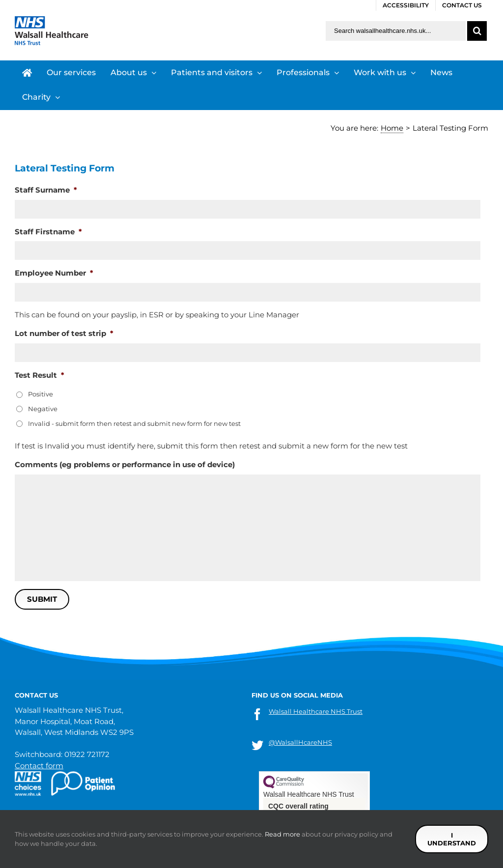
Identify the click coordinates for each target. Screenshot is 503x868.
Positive (41, 394)
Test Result (40, 375)
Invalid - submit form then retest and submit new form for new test (134, 423)
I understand (452, 839)
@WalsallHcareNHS (300, 742)
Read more (282, 834)
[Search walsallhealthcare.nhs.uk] (396, 31)
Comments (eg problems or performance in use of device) (125, 464)
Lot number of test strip (64, 333)
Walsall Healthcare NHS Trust (316, 711)
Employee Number (54, 273)
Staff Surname (46, 190)
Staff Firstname (48, 232)
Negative (43, 409)
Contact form (39, 766)
